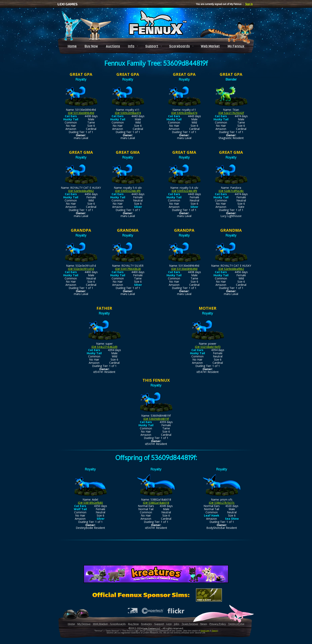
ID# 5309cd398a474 (128, 113)
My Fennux (236, 46)
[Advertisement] (156, 553)
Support (152, 46)
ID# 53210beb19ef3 (208, 347)
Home (72, 46)
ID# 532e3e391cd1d (81, 269)
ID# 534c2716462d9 (104, 347)
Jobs (177, 624)
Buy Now (91, 46)
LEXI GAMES (68, 4)
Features (146, 624)
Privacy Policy (218, 624)
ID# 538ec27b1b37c (222, 503)
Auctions (113, 46)
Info (131, 46)
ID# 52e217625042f (231, 113)
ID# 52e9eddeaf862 (81, 191)
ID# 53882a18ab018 (156, 503)
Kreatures (205, 631)
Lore (169, 624)
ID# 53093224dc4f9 (128, 191)
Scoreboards (179, 46)
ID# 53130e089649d (81, 113)
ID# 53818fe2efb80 (90, 503)
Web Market (210, 46)
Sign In (249, 4)
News (204, 624)
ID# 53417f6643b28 (128, 269)
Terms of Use (236, 624)
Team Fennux (190, 624)
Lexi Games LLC (152, 628)
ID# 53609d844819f (156, 419)
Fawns (215, 631)
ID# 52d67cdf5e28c (231, 191)
